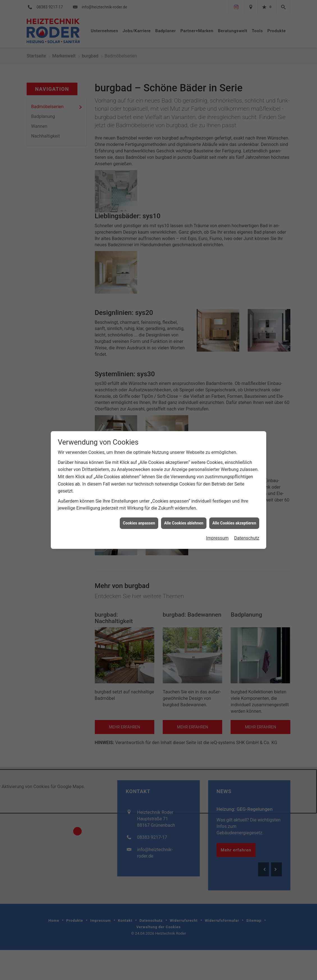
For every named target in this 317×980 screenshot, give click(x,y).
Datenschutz (247, 538)
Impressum (217, 538)
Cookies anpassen (139, 523)
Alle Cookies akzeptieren (234, 523)
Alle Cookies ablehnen (184, 523)
